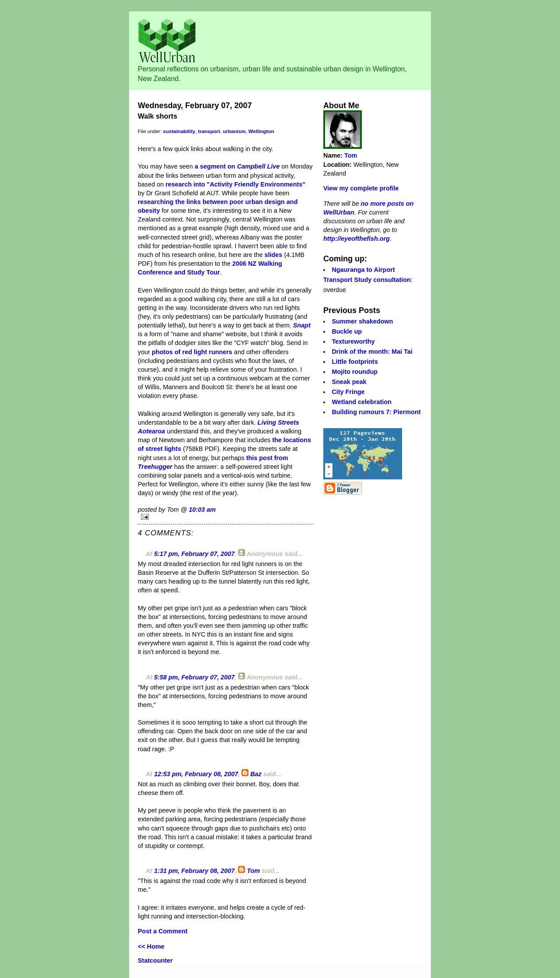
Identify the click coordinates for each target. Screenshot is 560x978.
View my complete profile (361, 188)
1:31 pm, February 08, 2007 (194, 871)
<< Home (151, 946)
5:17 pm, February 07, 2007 (194, 554)
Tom (253, 871)
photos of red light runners (192, 352)
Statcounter (155, 960)
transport (209, 131)
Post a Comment (163, 931)
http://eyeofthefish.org (357, 239)
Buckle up (347, 331)
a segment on (237, 166)
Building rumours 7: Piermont (376, 412)
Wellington (261, 131)
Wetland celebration (361, 402)
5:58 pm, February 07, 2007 (194, 677)
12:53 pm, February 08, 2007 (196, 774)
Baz (256, 774)
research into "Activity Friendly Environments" (235, 184)
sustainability (179, 131)
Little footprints (355, 362)
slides (274, 255)
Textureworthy (353, 341)
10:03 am (202, 510)
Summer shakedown (362, 321)
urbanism (234, 131)
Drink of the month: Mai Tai (372, 352)
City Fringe (348, 392)
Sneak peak (349, 382)
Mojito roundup (355, 372)
